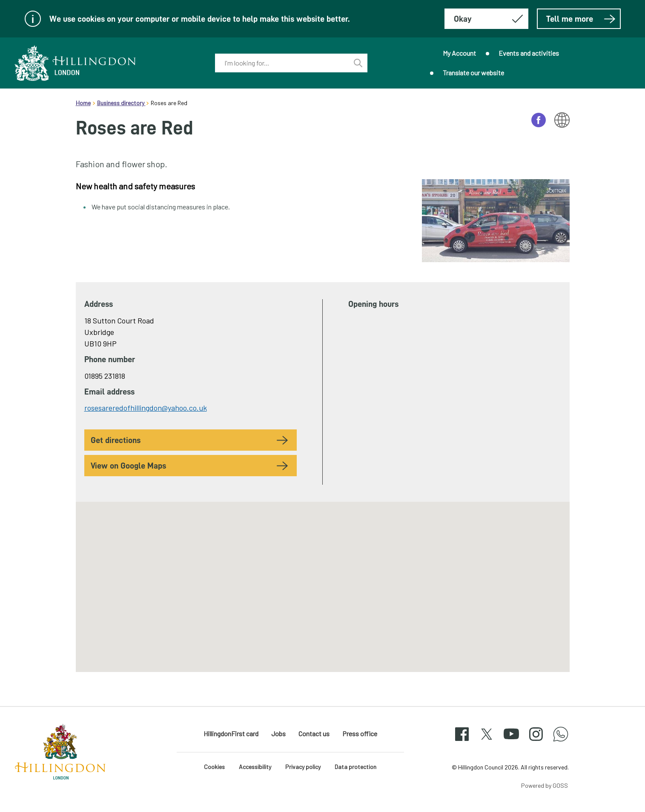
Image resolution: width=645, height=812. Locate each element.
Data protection (355, 767)
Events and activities (529, 53)
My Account (459, 53)
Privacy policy (303, 767)
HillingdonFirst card (231, 733)
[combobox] (282, 63)
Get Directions (116, 440)
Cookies (214, 767)
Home (83, 103)
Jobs (278, 733)
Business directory (121, 103)
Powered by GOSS (545, 785)
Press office (360, 733)
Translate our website (473, 73)
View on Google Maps (128, 466)
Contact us (314, 733)
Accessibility (255, 767)
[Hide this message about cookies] (486, 19)
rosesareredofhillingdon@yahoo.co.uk (146, 408)
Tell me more (581, 19)
